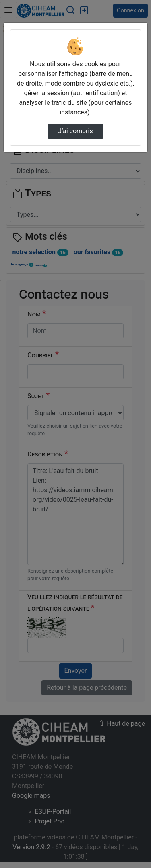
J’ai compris (75, 131)
